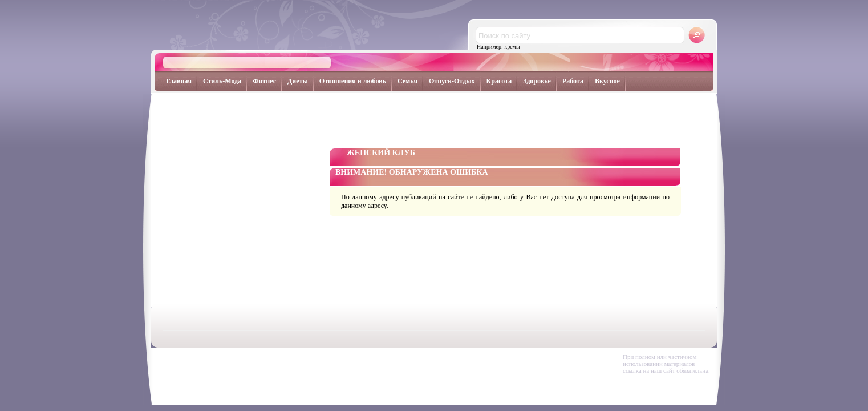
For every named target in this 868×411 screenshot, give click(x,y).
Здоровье (537, 81)
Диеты (298, 81)
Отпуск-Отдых (452, 81)
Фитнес (264, 81)
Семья (407, 81)
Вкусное (607, 81)
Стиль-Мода (222, 81)
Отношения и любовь (353, 81)
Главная (179, 81)
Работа (573, 81)
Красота (499, 81)
